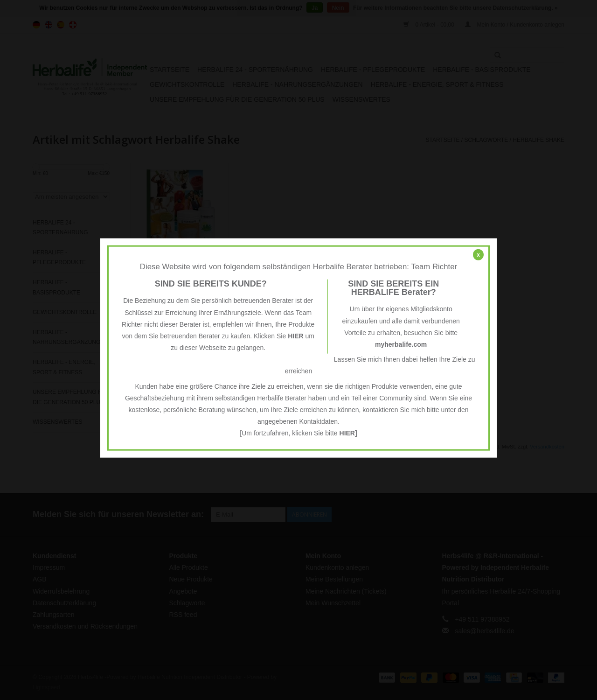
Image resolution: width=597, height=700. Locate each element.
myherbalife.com (401, 344)
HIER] (348, 433)
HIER (295, 336)
